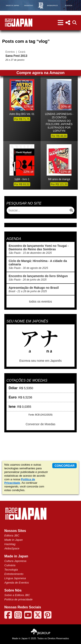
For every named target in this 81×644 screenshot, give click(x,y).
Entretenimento (14, 574)
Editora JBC (12, 535)
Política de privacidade (18, 599)
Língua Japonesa (15, 578)
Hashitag (10, 544)
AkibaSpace (12, 548)
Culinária (10, 565)
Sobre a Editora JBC (17, 595)
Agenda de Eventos (17, 583)
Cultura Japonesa (15, 561)
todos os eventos (41, 301)
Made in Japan (13, 540)
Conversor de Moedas (41, 424)
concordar (64, 466)
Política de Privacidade (20, 481)
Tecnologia (11, 570)
